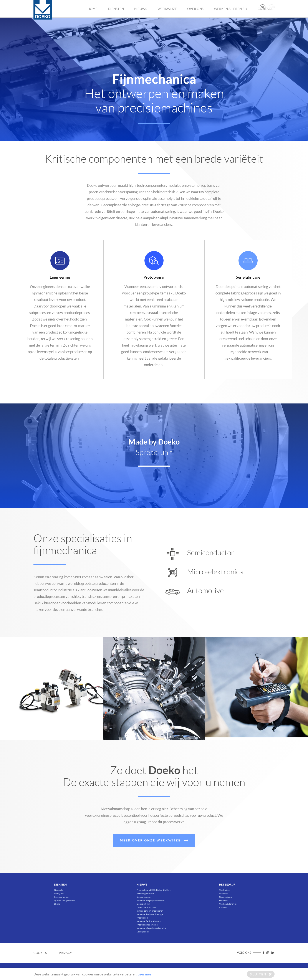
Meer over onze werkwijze (154, 855)
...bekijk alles (143, 932)
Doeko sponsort (144, 897)
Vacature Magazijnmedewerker (152, 928)
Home (93, 16)
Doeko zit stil (143, 904)
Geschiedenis (226, 897)
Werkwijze (167, 16)
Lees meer (145, 974)
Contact (265, 16)
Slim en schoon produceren (150, 911)
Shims (57, 904)
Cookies (40, 953)
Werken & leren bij (231, 16)
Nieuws (141, 16)
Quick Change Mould (64, 900)
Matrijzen (59, 893)
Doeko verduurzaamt (147, 907)
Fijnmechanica (61, 897)
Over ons (195, 16)
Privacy (65, 953)
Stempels (58, 890)
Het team (224, 900)
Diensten (116, 16)
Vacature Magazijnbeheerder (151, 900)
